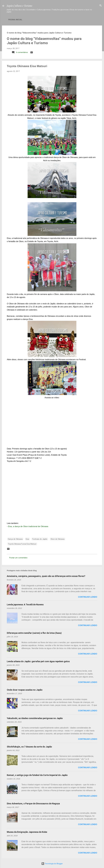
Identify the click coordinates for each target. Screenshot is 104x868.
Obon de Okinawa (57, 539)
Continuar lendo (88, 597)
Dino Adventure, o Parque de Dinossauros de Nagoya (33, 804)
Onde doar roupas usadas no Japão (25, 690)
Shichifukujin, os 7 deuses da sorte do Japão (29, 747)
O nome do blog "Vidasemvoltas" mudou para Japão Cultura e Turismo (44, 41)
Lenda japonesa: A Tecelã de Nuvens (25, 605)
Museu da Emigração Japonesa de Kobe (27, 832)
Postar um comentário (18, 558)
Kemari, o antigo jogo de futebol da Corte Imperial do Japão (37, 775)
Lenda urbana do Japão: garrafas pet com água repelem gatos (38, 661)
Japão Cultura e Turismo (19, 6)
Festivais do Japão (40, 539)
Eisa (27, 539)
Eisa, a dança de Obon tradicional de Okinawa (28, 526)
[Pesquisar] (101, 6)
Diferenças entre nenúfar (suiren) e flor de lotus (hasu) (34, 633)
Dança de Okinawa (15, 539)
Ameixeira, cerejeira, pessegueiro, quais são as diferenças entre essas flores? (46, 576)
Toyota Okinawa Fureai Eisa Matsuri (22, 544)
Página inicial (15, 20)
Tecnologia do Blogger (52, 864)
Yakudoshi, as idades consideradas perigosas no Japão (35, 718)
